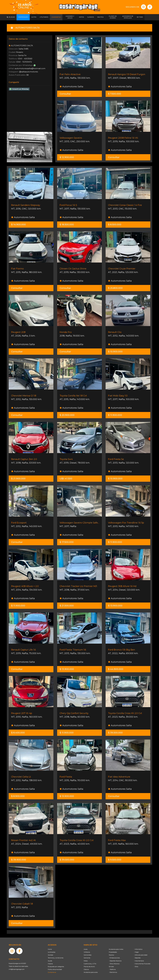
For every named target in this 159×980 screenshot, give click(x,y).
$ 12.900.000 (67, 157)
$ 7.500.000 (115, 94)
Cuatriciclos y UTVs (90, 964)
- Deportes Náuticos (115, 961)
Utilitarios (87, 952)
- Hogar (136, 952)
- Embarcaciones (114, 958)
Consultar (65, 94)
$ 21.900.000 (18, 479)
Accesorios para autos (91, 972)
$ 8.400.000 (18, 733)
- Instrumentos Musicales (142, 964)
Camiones (87, 958)
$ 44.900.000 (116, 669)
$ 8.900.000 (18, 796)
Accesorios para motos (116, 949)
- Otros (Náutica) (114, 964)
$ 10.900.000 (115, 352)
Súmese (50, 955)
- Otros (136, 967)
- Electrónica (113, 972)
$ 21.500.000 (67, 606)
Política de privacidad (55, 969)
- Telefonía (112, 969)
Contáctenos (52, 972)
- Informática (138, 949)
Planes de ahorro (89, 967)
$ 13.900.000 (115, 606)
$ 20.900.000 (67, 415)
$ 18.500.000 (67, 225)
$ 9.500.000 (115, 860)
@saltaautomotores (29, 72)
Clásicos (86, 969)
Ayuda (50, 961)
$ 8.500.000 (115, 225)
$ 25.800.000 (115, 288)
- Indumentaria (139, 961)
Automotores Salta (71, 87)
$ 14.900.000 (18, 225)
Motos (86, 961)
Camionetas (88, 955)
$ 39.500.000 (115, 733)
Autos (86, 949)
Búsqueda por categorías (56, 967)
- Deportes (137, 958)
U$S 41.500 (66, 479)
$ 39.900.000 (19, 860)
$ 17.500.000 (67, 542)
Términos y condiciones (56, 958)
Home (50, 949)
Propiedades (113, 952)
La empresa (52, 952)
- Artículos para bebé (141, 955)
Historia (50, 964)
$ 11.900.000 (115, 415)
